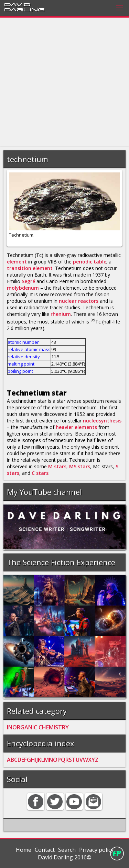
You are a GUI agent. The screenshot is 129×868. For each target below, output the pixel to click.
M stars (57, 466)
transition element (30, 268)
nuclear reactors (79, 301)
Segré (28, 281)
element (17, 262)
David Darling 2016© (65, 857)
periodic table (90, 262)
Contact (45, 850)
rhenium (61, 314)
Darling (24, 9)
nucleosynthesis (102, 421)
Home (24, 850)
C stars (40, 473)
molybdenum (23, 288)
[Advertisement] (64, 82)
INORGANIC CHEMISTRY (38, 727)
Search (67, 850)
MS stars (80, 466)
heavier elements (76, 427)
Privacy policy (96, 850)
